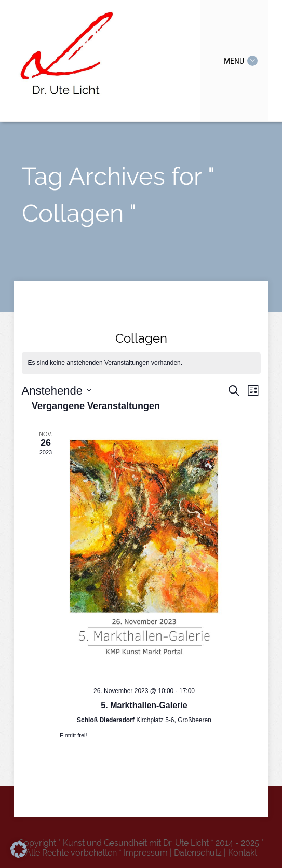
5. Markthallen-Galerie (144, 705)
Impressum (146, 853)
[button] (19, 849)
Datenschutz (198, 853)
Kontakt (243, 853)
